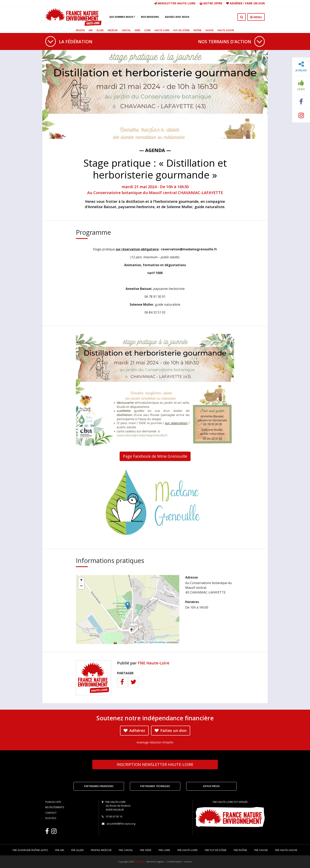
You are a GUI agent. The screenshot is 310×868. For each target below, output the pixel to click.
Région (80, 30)
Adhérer (236, 3)
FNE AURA (139, 862)
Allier (100, 30)
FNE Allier (77, 850)
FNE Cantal (126, 850)
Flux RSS (51, 818)
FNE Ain (60, 850)
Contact (51, 813)
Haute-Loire (162, 30)
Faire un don (255, 3)
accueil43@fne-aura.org (121, 824)
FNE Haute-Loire (154, 663)
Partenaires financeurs (99, 786)
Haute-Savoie (226, 30)
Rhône (198, 30)
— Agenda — (155, 150)
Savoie (209, 30)
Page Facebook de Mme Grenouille (155, 456)
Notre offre (211, 3)
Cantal (126, 30)
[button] (128, 605)
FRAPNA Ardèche (101, 850)
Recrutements (55, 807)
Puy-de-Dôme (181, 30)
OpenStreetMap (157, 642)
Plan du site (53, 802)
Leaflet (139, 642)
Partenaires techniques (155, 786)
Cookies (188, 862)
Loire (147, 30)
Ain (91, 30)
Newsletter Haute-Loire (175, 3)
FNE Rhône (240, 850)
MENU (256, 17)
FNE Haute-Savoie (286, 850)
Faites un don (171, 730)
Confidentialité (174, 862)
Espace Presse (211, 786)
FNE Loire (164, 850)
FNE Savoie (261, 850)
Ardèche (113, 30)
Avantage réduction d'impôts (155, 742)
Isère (138, 30)
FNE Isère (146, 850)
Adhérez (134, 730)
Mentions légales (155, 862)
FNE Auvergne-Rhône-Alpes (30, 850)
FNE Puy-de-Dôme (216, 850)
